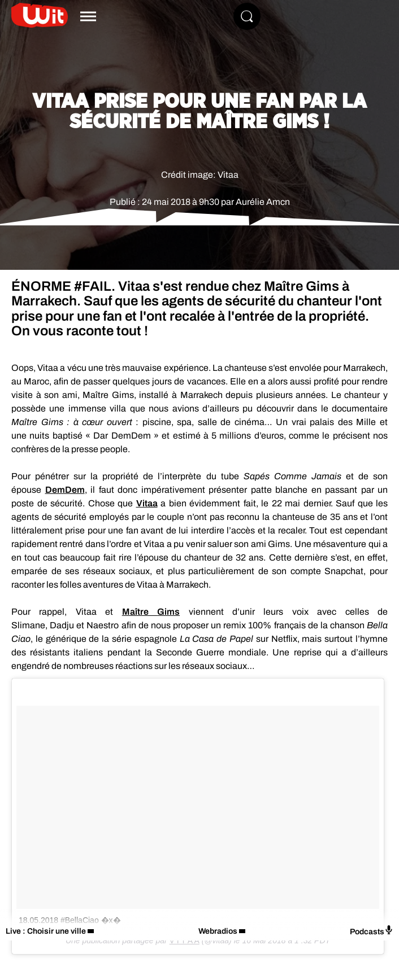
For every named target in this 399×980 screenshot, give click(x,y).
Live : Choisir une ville (46, 931)
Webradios (218, 931)
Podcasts (372, 931)
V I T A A (185, 940)
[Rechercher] (247, 16)
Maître (151, 612)
